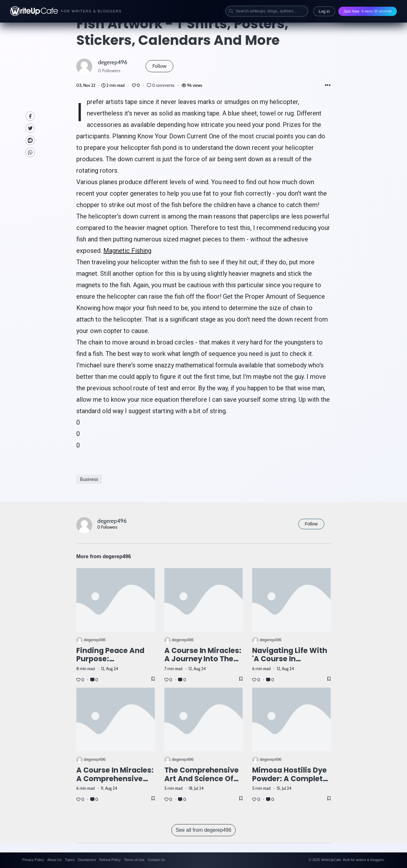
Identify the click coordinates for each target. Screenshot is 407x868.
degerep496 (113, 62)
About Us (54, 860)
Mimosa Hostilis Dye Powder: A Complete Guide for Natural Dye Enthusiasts (290, 783)
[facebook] (30, 116)
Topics (70, 860)
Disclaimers (87, 860)
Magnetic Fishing (127, 251)
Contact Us (156, 860)
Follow (159, 66)
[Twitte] (30, 128)
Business (89, 479)
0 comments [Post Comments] (161, 85)
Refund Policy (110, 860)
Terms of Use (134, 860)
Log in (324, 11)
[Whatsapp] (30, 152)
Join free (368, 11)
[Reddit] (30, 140)
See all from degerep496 (203, 830)
